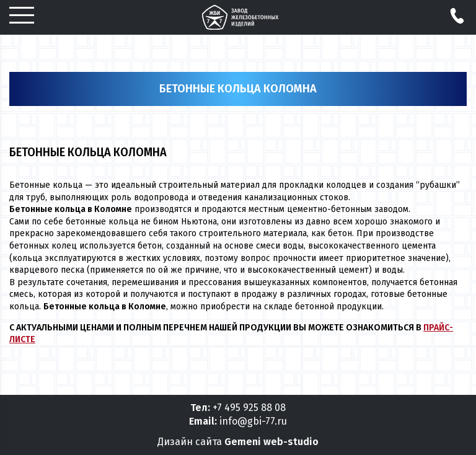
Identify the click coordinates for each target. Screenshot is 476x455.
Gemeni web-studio (271, 442)
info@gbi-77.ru (253, 421)
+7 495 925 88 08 (249, 408)
